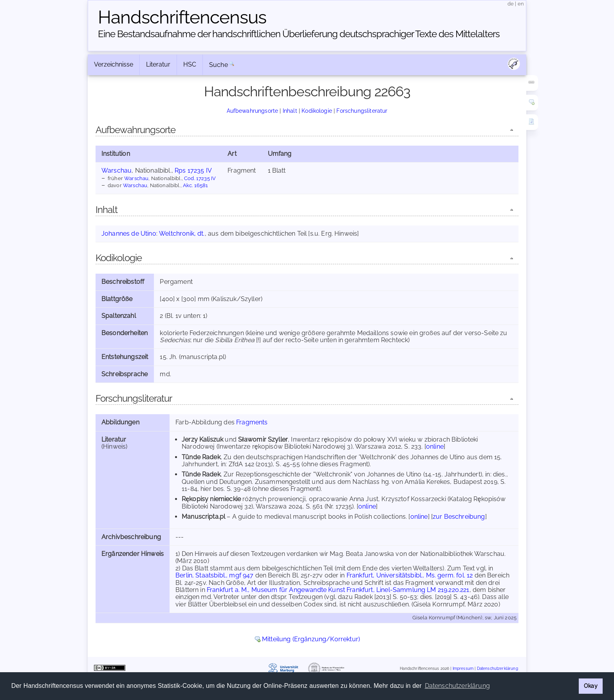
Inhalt (290, 111)
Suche (219, 65)
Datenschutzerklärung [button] (457, 686)
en (521, 4)
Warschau (116, 170)
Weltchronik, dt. (182, 234)
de (511, 4)
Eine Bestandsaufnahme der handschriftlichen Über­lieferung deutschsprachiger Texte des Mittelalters (299, 34)
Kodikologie (317, 111)
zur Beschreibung (459, 517)
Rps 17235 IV (193, 170)
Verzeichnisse (114, 64)
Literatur (158, 64)
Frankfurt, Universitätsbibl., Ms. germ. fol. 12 (410, 575)
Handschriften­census (182, 17)
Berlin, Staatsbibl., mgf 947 (214, 575)
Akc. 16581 (196, 185)
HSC (190, 64)
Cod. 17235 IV (200, 178)
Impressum (463, 668)
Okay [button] (591, 686)
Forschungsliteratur (362, 111)
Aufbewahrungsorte (253, 111)
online (435, 447)
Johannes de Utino (129, 234)
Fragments (252, 422)
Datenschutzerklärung (498, 668)
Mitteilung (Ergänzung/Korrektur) (311, 639)
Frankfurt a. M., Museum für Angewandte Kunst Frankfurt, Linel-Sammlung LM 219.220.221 (338, 590)
